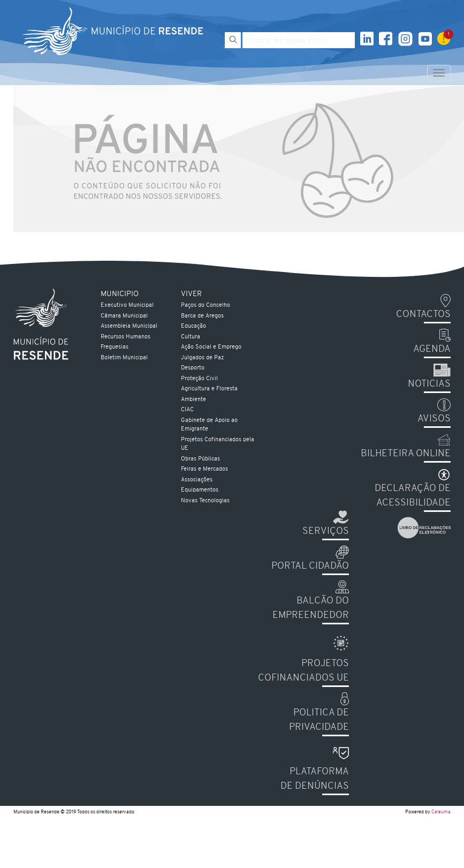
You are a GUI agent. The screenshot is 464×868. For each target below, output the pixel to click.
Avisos (434, 419)
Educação (193, 326)
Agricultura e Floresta (209, 389)
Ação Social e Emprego (211, 347)
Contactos (423, 315)
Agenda (432, 349)
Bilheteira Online (406, 454)
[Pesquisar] (233, 40)
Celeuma (441, 812)
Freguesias (115, 347)
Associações (197, 480)
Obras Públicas (200, 459)
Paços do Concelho (206, 305)
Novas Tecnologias (205, 501)
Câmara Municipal (124, 316)
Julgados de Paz (202, 358)
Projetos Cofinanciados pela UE (218, 444)
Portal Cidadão (310, 566)
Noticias (429, 384)
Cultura (191, 337)
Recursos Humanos (125, 337)
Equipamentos (200, 490)
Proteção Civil (199, 379)
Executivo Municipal (127, 305)
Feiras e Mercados (204, 469)
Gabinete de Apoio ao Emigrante (209, 425)
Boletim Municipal (124, 358)
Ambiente (193, 400)
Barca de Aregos (202, 316)
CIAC (187, 410)
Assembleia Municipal (129, 326)
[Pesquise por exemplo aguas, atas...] (299, 40)
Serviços (326, 531)
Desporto (193, 368)
